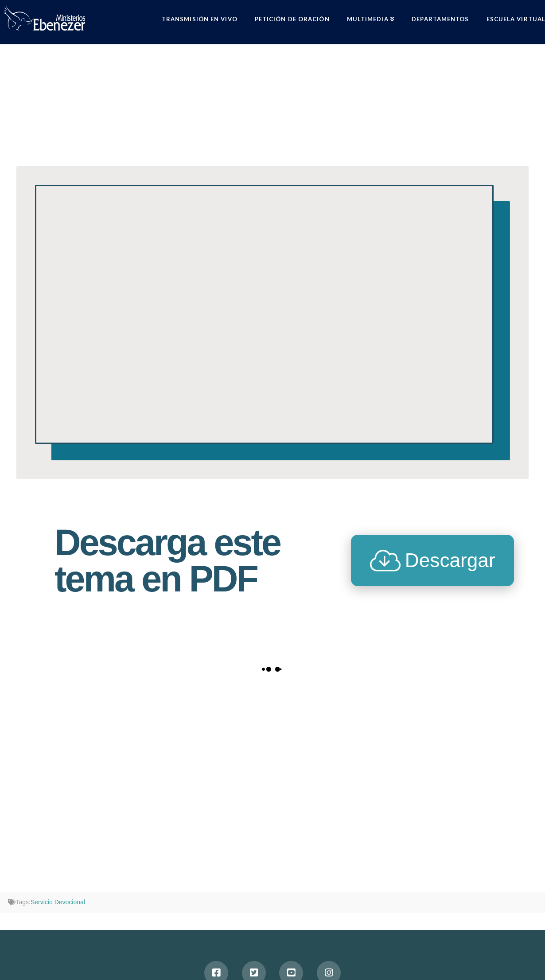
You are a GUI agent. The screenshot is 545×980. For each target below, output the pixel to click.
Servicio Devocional (58, 902)
